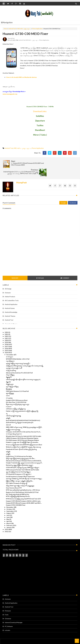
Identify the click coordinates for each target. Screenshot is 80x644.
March (9, 514)
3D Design (8, 279)
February (10, 516)
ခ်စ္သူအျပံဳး (9, 368)
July (8, 506)
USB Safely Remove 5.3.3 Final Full (17, 382)
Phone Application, (44, 40)
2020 (7, 331)
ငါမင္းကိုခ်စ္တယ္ (10, 365)
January (9, 518)
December (10, 345)
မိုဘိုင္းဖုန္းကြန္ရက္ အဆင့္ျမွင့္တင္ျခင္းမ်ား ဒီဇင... (21, 449)
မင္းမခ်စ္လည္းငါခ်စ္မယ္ (12, 377)
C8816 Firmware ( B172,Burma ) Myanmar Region (22, 429)
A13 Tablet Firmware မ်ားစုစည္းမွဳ (17, 474)
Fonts (7, 605)
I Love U (9, 397)
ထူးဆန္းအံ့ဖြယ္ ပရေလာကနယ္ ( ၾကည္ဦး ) (18, 354)
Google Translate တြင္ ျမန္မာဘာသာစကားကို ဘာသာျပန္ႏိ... (24, 453)
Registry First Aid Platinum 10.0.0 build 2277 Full (22, 483)
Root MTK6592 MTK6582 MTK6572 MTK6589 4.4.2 (23, 411)
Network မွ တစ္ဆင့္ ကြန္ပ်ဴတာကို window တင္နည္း (20, 456)
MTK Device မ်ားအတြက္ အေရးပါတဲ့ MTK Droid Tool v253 (23, 489)
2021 (7, 329)
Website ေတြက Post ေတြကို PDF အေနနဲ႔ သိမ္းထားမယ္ (23, 437)
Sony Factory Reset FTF (14, 478)
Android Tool (12, 29)
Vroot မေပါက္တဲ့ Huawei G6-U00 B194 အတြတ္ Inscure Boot (24, 435)
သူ (7, 404)
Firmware (8, 601)
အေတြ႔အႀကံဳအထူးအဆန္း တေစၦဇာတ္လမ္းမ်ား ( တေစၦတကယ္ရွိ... (25, 356)
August (9, 504)
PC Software (9, 617)
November (10, 498)
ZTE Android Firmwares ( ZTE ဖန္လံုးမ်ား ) (19, 465)
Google (63, 193)
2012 (7, 522)
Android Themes (10, 307)
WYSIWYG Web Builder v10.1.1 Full (18, 350)
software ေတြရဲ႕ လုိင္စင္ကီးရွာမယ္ (16, 399)
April (8, 512)
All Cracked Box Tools (12, 291)
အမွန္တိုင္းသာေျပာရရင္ (13, 420)
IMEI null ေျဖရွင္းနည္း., (32, 40)
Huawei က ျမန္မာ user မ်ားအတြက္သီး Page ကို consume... (22, 433)
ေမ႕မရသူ (9, 388)
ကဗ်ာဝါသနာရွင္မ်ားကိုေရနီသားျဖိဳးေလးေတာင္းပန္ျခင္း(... (24, 370)
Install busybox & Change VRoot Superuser (20, 467)
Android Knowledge (11, 303)
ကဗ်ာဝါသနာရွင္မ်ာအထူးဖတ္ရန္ (13, 406)
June (8, 508)
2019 (7, 333)
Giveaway (8, 609)
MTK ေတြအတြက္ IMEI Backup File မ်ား (18, 487)
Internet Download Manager (14, 613)
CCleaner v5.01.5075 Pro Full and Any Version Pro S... (24, 422)
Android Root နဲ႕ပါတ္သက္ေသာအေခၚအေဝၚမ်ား (20, 413)
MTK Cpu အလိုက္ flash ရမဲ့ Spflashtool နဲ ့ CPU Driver (23, 480)
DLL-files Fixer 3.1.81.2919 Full (16, 393)
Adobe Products (10, 287)
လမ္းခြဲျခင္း (10, 352)
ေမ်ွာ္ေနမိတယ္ (11, 361)
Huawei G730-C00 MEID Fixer (25, 34)
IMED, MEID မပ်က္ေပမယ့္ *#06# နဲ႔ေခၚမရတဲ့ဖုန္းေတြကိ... (24, 418)
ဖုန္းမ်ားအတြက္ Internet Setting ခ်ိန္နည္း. (18, 462)
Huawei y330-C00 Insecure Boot (17, 391)
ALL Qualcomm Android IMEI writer (18, 485)
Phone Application (37, 29)
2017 (7, 337)
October (9, 500)
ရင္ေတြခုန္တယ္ (10, 384)
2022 (7, 327)
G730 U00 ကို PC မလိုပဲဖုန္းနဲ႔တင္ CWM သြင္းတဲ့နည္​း (23, 458)
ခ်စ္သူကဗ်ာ (8, 372)
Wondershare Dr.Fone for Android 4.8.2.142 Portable (24, 427)
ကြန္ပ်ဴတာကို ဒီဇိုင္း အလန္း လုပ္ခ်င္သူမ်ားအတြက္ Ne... (20, 471)
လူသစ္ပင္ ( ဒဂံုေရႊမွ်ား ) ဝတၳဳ (14, 359)
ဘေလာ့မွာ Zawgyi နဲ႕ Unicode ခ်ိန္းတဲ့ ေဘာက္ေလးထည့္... (24, 469)
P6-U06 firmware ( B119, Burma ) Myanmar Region (22, 431)
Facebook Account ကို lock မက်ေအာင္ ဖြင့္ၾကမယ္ (21, 440)
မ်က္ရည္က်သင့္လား (10, 375)
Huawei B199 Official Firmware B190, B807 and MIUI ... (24, 494)
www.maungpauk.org (10, 94)
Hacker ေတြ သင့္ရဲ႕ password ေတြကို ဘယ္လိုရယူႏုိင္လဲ (22, 401)
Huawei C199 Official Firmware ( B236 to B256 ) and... (24, 491)
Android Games (10, 299)
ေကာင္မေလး (10, 347)
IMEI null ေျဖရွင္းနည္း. (24, 29)
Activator (8, 283)
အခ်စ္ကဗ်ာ (8, 409)
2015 (7, 341)
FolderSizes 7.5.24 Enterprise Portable (19, 447)
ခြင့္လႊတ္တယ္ (9, 379)
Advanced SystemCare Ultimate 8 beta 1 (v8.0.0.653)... (24, 451)
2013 (7, 520)
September (10, 502)
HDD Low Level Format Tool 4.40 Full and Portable (23, 460)
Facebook (73, 193)
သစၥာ (8, 386)
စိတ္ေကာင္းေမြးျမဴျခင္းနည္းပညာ (18, 395)
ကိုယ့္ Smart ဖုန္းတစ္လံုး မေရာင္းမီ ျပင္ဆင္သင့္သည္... (20, 476)
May (8, 510)
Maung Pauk (43, 638)
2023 (7, 325)
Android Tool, (22, 40)
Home (5, 29)
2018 (7, 335)
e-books (8, 621)
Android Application (11, 295)
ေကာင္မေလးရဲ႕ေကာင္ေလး (14, 424)
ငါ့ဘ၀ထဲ (8, 415)
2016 (7, 339)
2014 (7, 343)
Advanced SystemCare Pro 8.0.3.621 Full (19, 363)
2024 (7, 323)
